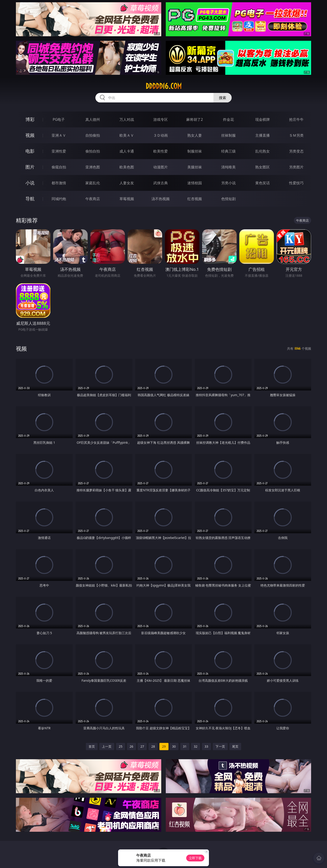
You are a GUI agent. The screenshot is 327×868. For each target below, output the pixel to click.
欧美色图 (127, 167)
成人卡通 (127, 151)
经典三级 (228, 151)
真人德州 (93, 119)
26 (131, 746)
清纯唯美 (228, 167)
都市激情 (59, 183)
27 (142, 746)
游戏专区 (161, 119)
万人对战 (127, 119)
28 (153, 746)
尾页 (235, 746)
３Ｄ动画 (161, 135)
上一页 (107, 746)
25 (121, 746)
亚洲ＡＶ (59, 135)
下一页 (220, 746)
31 (185, 746)
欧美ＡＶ (127, 135)
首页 (92, 746)
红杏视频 (195, 199)
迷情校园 (195, 183)
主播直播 (263, 135)
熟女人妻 (195, 135)
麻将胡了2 (194, 119)
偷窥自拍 (59, 167)
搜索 (223, 98)
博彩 (30, 119)
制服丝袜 (195, 151)
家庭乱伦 (93, 183)
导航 (30, 199)
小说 (30, 183)
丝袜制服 (228, 135)
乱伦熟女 (263, 151)
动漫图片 (161, 167)
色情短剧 (228, 199)
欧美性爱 (161, 151)
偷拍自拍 (93, 151)
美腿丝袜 (195, 167)
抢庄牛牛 (296, 119)
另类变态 (296, 151)
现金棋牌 (263, 119)
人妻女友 (127, 183)
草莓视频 (127, 199)
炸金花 (228, 119)
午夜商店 (93, 199)
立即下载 (195, 858)
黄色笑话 (263, 183)
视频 (30, 135)
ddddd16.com (164, 86)
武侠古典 (161, 183)
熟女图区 (263, 167)
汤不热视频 (161, 199)
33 (206, 746)
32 (196, 746)
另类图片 (296, 167)
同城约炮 (59, 199)
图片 (30, 167)
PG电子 (59, 119)
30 (174, 746)
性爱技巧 (296, 183)
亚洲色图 (93, 167)
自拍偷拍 (93, 135)
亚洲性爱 (59, 151)
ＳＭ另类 (296, 135)
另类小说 (228, 183)
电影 (30, 151)
